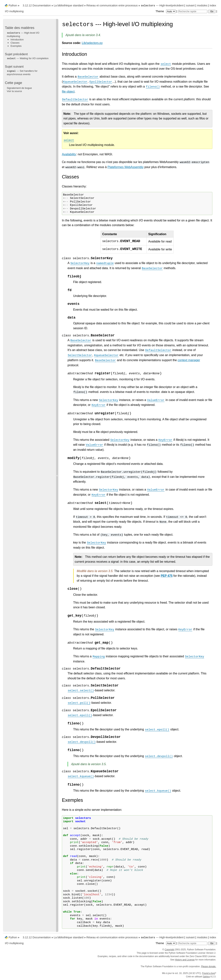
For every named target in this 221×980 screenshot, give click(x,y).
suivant (190, 5)
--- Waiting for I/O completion (28, 58)
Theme (166, 11)
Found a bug (208, 973)
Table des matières (20, 28)
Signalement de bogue (19, 88)
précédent (178, 5)
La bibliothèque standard (69, 5)
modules (202, 5)
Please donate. (209, 966)
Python (13, 5)
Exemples (16, 46)
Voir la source (14, 91)
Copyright (169, 950)
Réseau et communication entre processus (112, 5)
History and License (185, 960)
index (213, 5)
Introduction (17, 40)
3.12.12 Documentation (37, 5)
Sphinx (206, 977)
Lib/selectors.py (92, 43)
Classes (15, 43)
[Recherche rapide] (193, 11)
